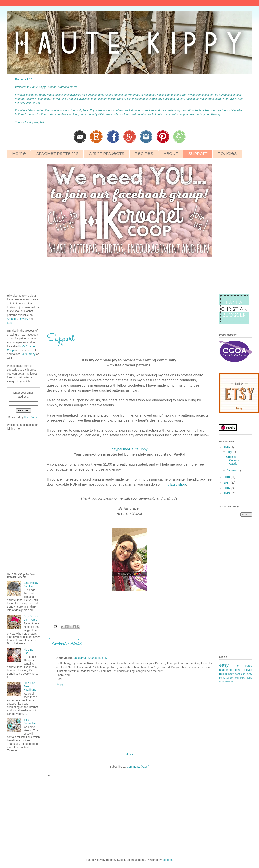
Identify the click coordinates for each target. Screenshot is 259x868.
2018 (227, 477)
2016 (227, 488)
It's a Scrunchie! (30, 721)
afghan (230, 678)
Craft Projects (107, 154)
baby (231, 674)
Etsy (10, 323)
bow (238, 670)
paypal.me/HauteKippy (129, 449)
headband (225, 670)
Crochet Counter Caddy (233, 460)
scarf (222, 682)
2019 (227, 447)
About (171, 154)
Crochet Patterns (57, 154)
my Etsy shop (175, 484)
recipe (223, 674)
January (232, 470)
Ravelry (23, 319)
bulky (249, 678)
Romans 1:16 (24, 79)
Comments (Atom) (138, 767)
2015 (227, 493)
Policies (227, 154)
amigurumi (240, 678)
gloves (248, 670)
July (230, 452)
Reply (60, 684)
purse (249, 666)
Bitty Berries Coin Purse (31, 618)
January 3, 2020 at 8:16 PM (91, 658)
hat (237, 665)
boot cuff (240, 674)
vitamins (229, 682)
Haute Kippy (28, 354)
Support (198, 154)
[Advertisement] (129, 296)
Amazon (12, 319)
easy (224, 665)
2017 (227, 483)
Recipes (144, 154)
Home (19, 154)
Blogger (167, 860)
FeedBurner (31, 417)
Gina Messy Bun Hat (31, 584)
